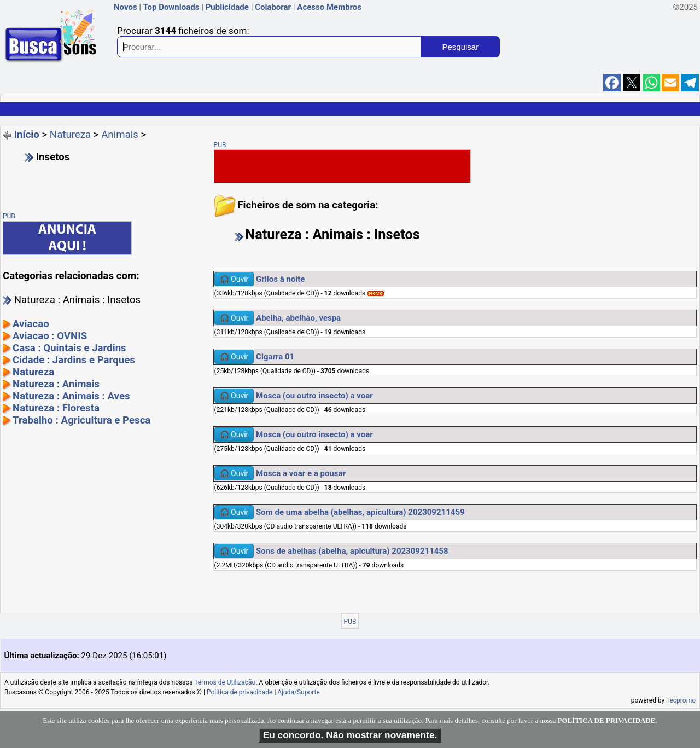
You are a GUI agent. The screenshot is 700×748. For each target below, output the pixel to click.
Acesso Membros (329, 7)
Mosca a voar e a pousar (301, 473)
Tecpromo (681, 700)
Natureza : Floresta (56, 408)
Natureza (70, 135)
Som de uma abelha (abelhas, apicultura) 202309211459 (360, 512)
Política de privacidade (240, 692)
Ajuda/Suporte (299, 692)
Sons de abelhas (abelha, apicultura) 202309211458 (352, 551)
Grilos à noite (280, 279)
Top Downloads (171, 7)
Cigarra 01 (275, 357)
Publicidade (227, 7)
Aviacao (31, 324)
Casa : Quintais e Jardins (69, 348)
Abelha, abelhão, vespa (298, 318)
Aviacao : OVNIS (50, 336)
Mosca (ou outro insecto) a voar (314, 396)
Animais (120, 135)
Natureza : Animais (56, 384)
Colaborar (273, 7)
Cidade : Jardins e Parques (74, 360)
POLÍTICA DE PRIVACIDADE (607, 720)
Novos (126, 7)
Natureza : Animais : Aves (71, 396)
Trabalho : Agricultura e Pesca (81, 420)
